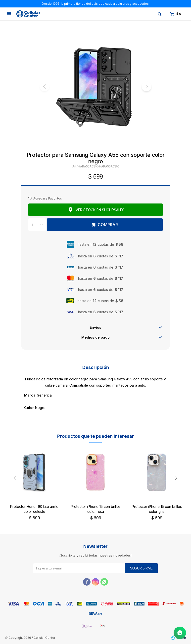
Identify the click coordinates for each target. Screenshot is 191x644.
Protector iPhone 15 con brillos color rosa (96, 509)
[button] (146, 86)
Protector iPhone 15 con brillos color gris (157, 509)
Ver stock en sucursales (100, 210)
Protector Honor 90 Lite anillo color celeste (34, 509)
